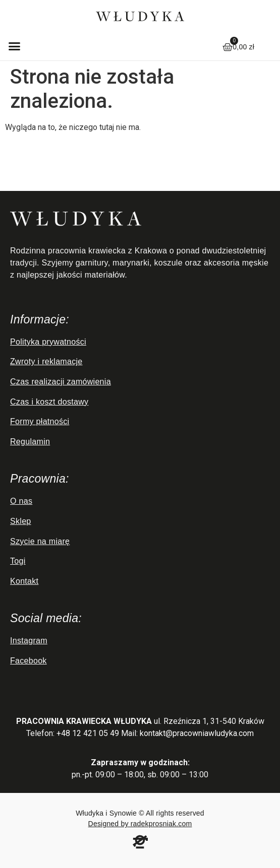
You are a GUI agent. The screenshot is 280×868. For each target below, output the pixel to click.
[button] (15, 46)
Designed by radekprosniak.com (140, 824)
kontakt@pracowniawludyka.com (197, 733)
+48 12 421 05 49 (88, 733)
